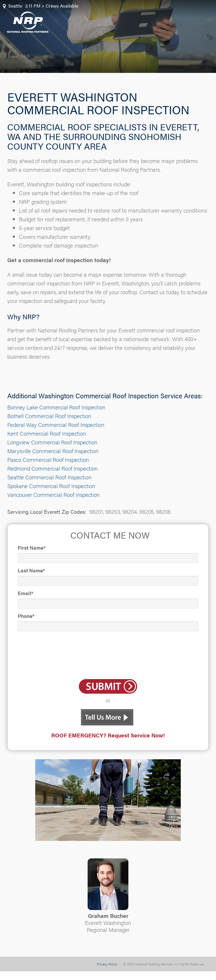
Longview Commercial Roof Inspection (52, 442)
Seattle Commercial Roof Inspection (49, 477)
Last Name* (31, 570)
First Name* (32, 548)
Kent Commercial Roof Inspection (47, 433)
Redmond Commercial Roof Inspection (52, 468)
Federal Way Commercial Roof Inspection (56, 425)
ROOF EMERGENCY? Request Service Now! (108, 735)
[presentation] (108, 656)
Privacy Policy (107, 964)
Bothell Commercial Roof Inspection (49, 416)
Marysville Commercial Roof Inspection (53, 451)
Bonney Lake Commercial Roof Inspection (56, 407)
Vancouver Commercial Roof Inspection (53, 495)
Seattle (15, 6)
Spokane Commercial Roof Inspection (51, 486)
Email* (25, 593)
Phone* (26, 616)
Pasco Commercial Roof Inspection (48, 460)
